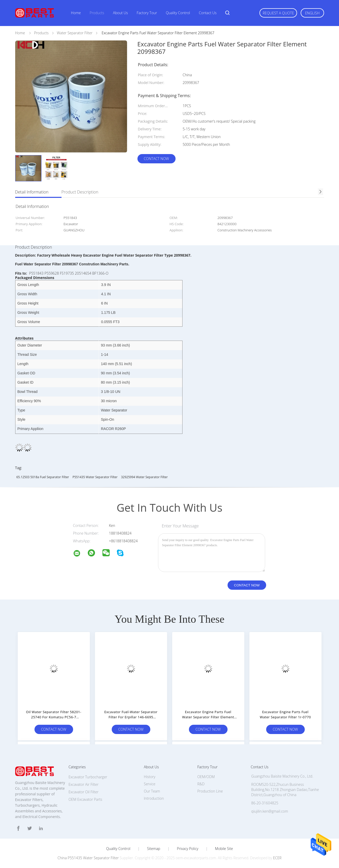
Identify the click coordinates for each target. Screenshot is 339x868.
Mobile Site (224, 849)
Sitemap (154, 849)
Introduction (154, 798)
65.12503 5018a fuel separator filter (43, 477)
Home (76, 13)
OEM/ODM (206, 777)
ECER (277, 858)
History (150, 777)
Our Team (152, 791)
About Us (120, 13)
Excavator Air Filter (83, 784)
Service (150, 784)
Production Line (210, 791)
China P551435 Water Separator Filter (88, 858)
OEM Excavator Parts (85, 799)
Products (97, 13)
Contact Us (208, 13)
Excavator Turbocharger (88, 777)
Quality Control (178, 13)
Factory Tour (147, 13)
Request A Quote (278, 13)
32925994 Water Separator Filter (144, 477)
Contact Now (156, 159)
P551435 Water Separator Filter (95, 477)
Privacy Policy (188, 849)
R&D (201, 784)
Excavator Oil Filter (83, 792)
